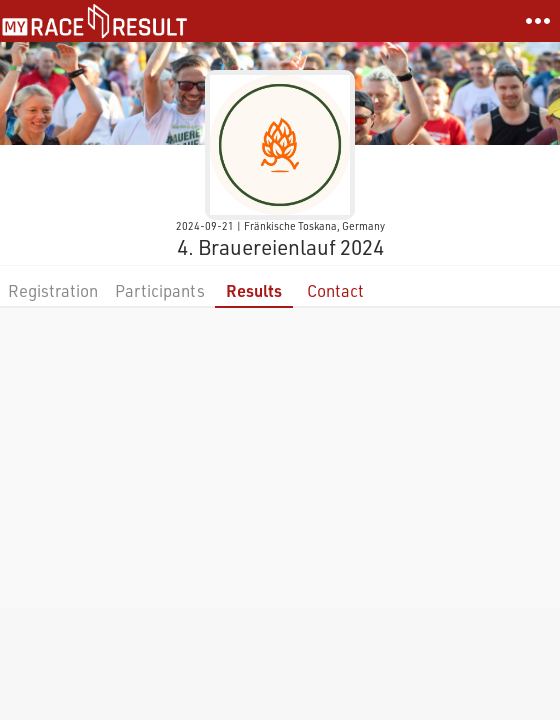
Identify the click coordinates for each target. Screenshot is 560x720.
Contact (335, 290)
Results (254, 290)
